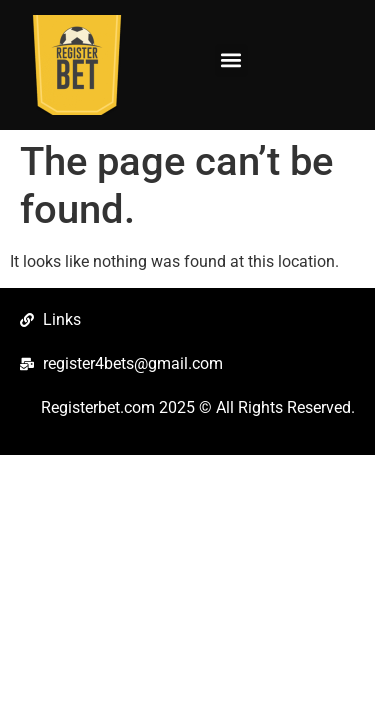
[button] (231, 60)
